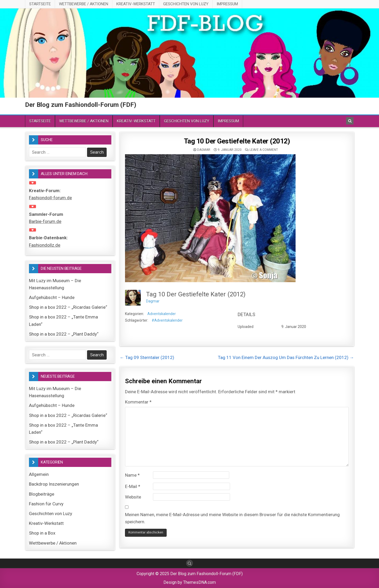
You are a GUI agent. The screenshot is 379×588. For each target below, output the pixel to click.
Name (132, 475)
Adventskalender (162, 314)
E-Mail (133, 486)
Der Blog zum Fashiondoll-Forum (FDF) (81, 105)
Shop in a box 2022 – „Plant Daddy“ (64, 334)
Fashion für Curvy (46, 504)
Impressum (227, 4)
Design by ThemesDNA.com (190, 582)
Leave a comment (264, 150)
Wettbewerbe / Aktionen (84, 4)
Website (133, 497)
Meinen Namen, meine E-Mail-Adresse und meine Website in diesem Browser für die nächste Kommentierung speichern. (232, 518)
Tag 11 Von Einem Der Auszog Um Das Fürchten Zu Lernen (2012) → (286, 357)
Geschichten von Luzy (186, 4)
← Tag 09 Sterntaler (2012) (147, 357)
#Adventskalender (167, 320)
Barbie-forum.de (45, 221)
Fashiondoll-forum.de (50, 198)
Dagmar (204, 150)
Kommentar (138, 402)
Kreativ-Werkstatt (136, 4)
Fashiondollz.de (45, 245)
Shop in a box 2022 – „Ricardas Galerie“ (68, 307)
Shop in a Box (42, 533)
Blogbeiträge (42, 494)
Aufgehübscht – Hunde (52, 297)
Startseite (40, 4)
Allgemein (39, 474)
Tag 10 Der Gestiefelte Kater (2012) (237, 141)
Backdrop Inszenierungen (54, 484)
